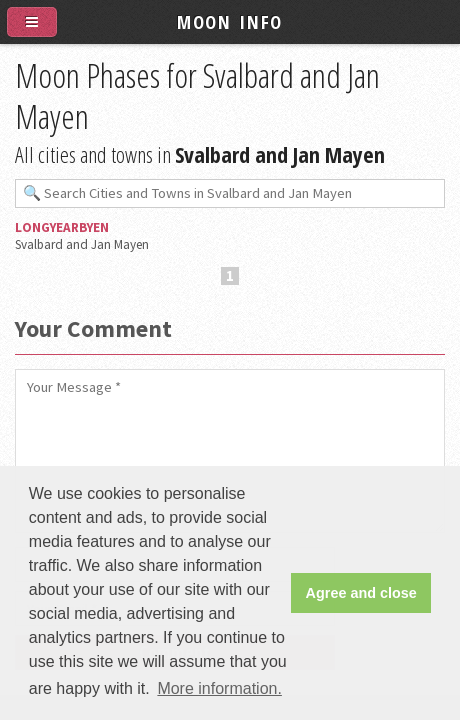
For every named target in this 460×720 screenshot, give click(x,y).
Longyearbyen (62, 227)
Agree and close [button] (361, 593)
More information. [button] (219, 688)
